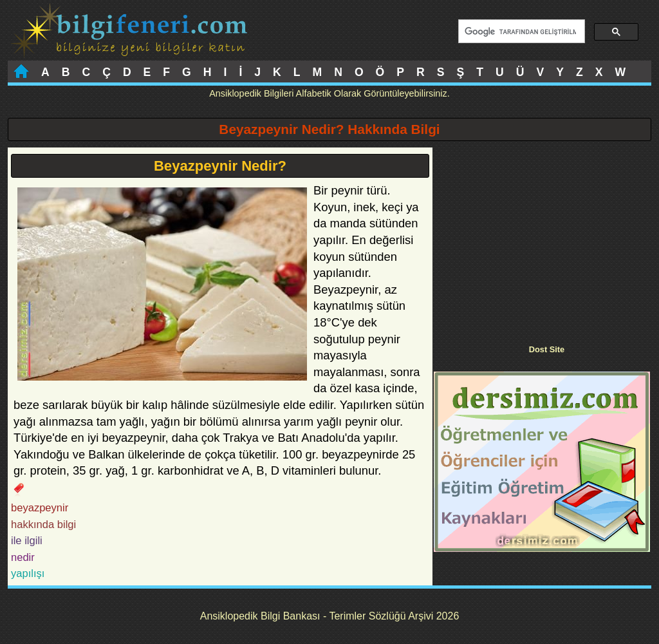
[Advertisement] (542, 238)
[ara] (520, 32)
